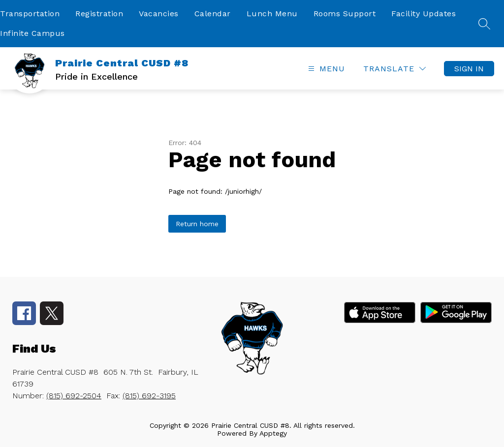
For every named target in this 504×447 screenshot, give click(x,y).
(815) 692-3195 (149, 396)
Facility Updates (424, 14)
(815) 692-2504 (74, 396)
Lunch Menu (272, 14)
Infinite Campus (32, 33)
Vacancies (159, 14)
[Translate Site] (394, 69)
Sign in (469, 69)
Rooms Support (345, 14)
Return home (197, 224)
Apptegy (273, 433)
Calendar (213, 14)
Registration (99, 14)
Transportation (30, 14)
